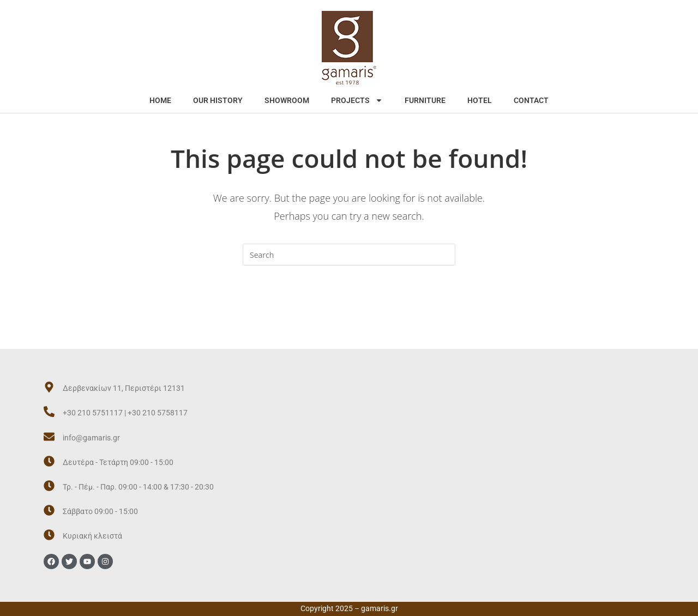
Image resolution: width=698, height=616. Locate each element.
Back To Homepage (349, 310)
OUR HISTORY (218, 100)
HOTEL (480, 100)
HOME (160, 100)
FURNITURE (425, 100)
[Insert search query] (349, 255)
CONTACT (531, 100)
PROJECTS (357, 100)
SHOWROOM (287, 100)
